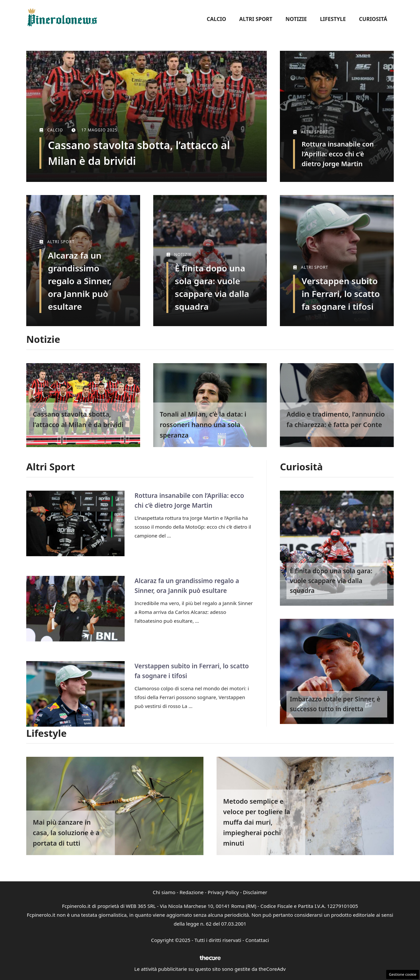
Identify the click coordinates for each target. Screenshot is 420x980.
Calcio (216, 19)
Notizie (296, 19)
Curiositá (373, 19)
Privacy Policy (223, 892)
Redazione (191, 892)
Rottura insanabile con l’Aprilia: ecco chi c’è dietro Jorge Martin (338, 154)
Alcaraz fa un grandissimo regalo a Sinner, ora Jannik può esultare (80, 281)
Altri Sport (256, 19)
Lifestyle (333, 19)
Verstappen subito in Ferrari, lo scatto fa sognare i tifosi (341, 294)
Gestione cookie (403, 974)
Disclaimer (255, 892)
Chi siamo (164, 892)
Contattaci (257, 940)
